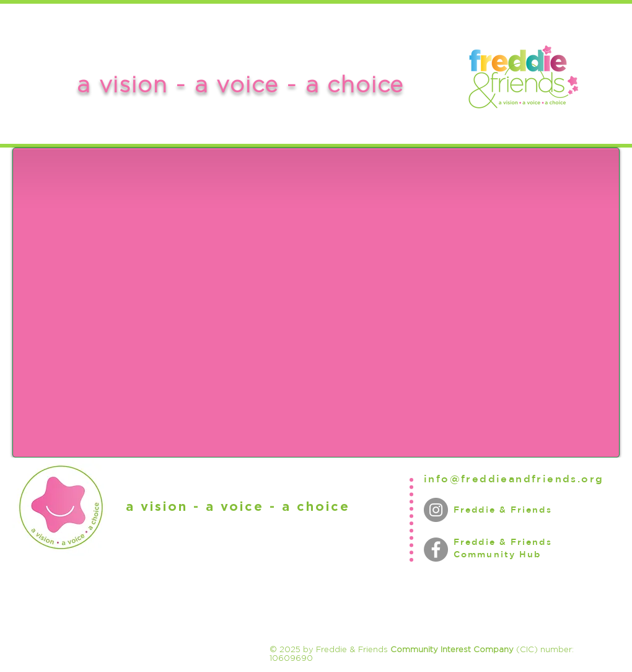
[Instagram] (436, 510)
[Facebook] (436, 550)
